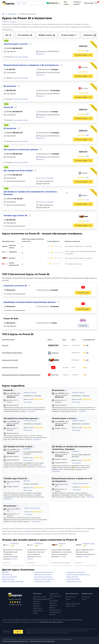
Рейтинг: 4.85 (33, 401)
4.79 (87, 221)
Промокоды (89, 3)
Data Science (7, 575)
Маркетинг (54, 594)
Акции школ (70, 606)
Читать (14, 559)
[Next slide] (94, 35)
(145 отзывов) (28, 460)
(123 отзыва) (28, 402)
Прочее (52, 614)
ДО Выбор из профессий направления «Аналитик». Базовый (31, 193)
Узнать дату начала (20, 57)
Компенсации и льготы (16, 44)
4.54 (87, 177)
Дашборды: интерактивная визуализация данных (30, 302)
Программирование (41, 599)
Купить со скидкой (46, 178)
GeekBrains (13, 252)
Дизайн (36, 606)
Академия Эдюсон (12, 246)
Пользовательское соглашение (42, 641)
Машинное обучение (43, 575)
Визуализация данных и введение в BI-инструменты (31, 65)
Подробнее (32, 411)
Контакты (86, 597)
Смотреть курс (83, 293)
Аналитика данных (74, 581)
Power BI (8, 107)
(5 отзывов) (77, 490)
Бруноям (12, 258)
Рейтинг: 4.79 (33, 489)
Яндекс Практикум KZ (14, 264)
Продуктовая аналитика (44, 572)
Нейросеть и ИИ (40, 597)
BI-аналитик (10, 86)
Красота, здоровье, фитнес (53, 605)
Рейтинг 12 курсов (9, 22)
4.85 (87, 51)
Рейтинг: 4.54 (33, 459)
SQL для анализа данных (44, 579)
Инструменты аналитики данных (21, 149)
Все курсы (68, 3)
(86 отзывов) (28, 490)
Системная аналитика (43, 577)
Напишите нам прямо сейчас (51, 622)
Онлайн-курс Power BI (15, 215)
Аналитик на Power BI (15, 286)
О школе (83, 326)
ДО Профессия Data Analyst (18, 171)
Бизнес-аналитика (9, 577)
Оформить (40, 54)
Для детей (53, 601)
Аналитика (37, 608)
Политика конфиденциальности (15, 641)
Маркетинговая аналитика (13, 581)
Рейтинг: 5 (82, 488)
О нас (84, 599)
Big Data (5, 572)
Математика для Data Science (78, 575)
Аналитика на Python (43, 581)
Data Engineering (73, 579)
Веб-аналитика (8, 579)
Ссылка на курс (83, 55)
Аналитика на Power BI (75, 572)
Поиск (18, 632)
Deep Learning (72, 577)
